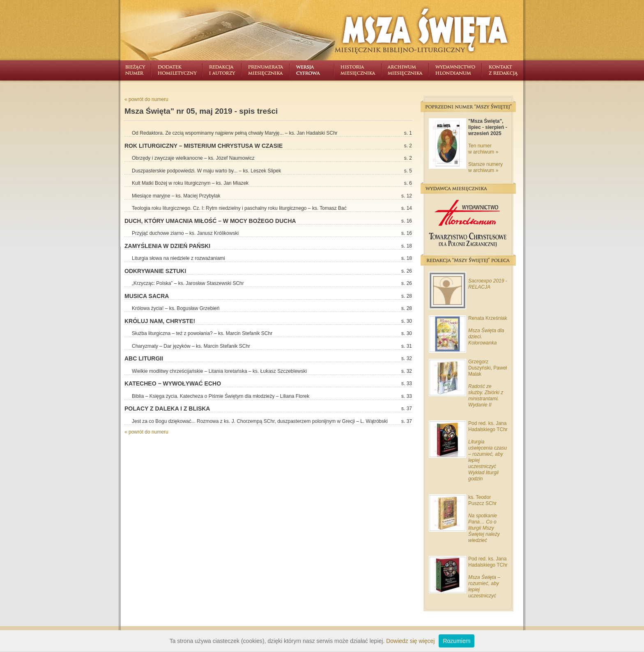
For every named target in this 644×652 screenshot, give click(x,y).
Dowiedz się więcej (410, 641)
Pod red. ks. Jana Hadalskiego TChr (488, 426)
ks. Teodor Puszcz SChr (482, 500)
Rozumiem (457, 641)
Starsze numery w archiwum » (485, 167)
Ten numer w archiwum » (483, 149)
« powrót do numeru (146, 99)
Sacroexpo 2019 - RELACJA (488, 284)
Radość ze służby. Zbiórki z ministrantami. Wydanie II (486, 396)
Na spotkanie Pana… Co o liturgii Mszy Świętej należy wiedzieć (484, 528)
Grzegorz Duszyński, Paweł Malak (488, 368)
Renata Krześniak (488, 318)
